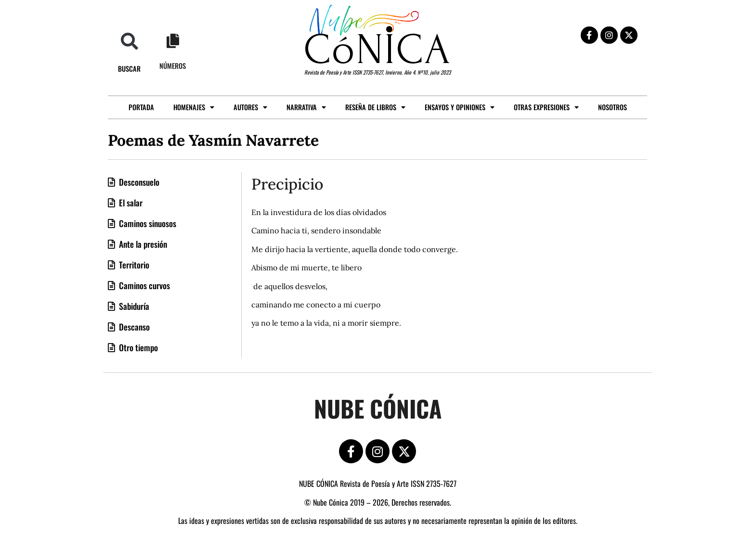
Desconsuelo (138, 182)
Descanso (133, 327)
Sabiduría (133, 306)
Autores (250, 107)
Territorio (133, 265)
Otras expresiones (546, 107)
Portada (141, 107)
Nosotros (612, 107)
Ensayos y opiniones (460, 107)
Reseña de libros (375, 107)
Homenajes (194, 107)
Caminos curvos (143, 285)
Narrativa (306, 107)
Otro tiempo (137, 347)
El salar (130, 203)
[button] (129, 41)
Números (173, 66)
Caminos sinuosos (147, 223)
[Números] (173, 41)
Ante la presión (142, 244)
